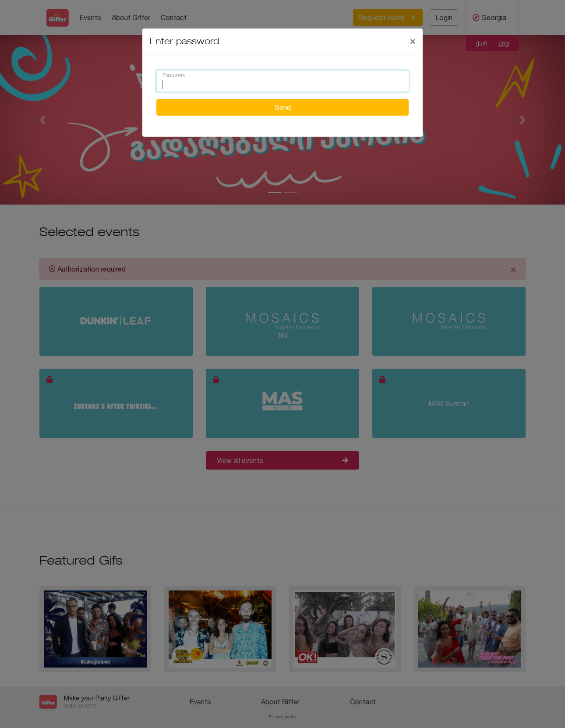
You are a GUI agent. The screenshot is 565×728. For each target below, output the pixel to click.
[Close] (413, 41)
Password (174, 75)
